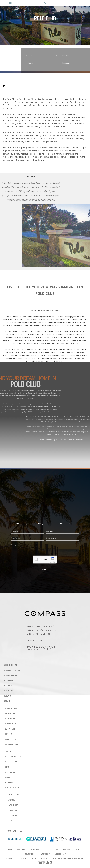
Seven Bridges (13, 805)
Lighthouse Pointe (13, 762)
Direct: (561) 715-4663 (39, 634)
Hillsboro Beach (12, 744)
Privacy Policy (45, 854)
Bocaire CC (8, 701)
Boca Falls (8, 686)
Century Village (11, 724)
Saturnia (11, 800)
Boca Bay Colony (10, 675)
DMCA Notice (29, 854)
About (47, 849)
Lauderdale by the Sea (14, 757)
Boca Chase (8, 681)
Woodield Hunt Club (16, 831)
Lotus (7, 767)
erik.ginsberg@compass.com (42, 630)
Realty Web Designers (76, 858)
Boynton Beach (11, 708)
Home (10, 849)
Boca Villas (9, 691)
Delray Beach (10, 729)
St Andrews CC (13, 810)
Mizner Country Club (14, 772)
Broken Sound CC (12, 719)
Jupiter (8, 752)
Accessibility (61, 854)
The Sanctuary (13, 826)
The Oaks (11, 821)
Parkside (9, 777)
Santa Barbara (13, 795)
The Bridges (12, 815)
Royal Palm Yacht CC (13, 788)
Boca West (8, 696)
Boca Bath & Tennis (12, 670)
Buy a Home (22, 849)
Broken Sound (11, 713)
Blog (56, 849)
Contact (67, 849)
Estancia (9, 734)
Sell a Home (35, 849)
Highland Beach (11, 739)
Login (77, 849)
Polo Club (9, 782)
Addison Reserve (10, 665)
